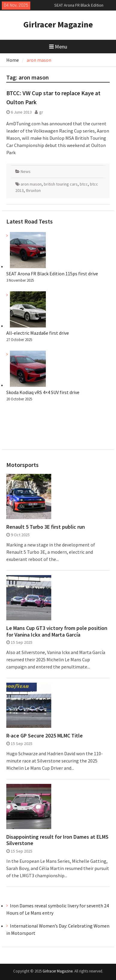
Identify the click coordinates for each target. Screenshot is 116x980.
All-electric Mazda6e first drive (38, 333)
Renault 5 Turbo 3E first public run (46, 527)
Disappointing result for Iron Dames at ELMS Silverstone (57, 840)
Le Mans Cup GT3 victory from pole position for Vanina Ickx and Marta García (57, 631)
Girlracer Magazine (58, 24)
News (26, 171)
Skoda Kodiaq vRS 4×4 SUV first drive (43, 392)
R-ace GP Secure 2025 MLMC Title (45, 736)
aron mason (31, 184)
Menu (58, 47)
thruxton (33, 190)
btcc (84, 184)
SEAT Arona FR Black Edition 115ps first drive (52, 274)
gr (41, 112)
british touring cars (61, 184)
